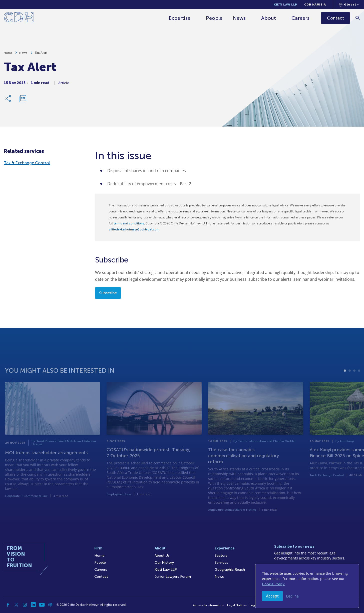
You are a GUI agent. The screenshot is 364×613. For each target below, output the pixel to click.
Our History (164, 563)
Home (8, 55)
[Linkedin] (33, 605)
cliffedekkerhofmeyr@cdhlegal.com (134, 229)
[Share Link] (8, 100)
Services (221, 563)
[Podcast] (50, 605)
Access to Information (209, 605)
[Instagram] (25, 605)
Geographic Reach (230, 570)
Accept (272, 596)
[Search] (358, 18)
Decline (292, 596)
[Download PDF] (23, 100)
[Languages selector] (349, 5)
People (214, 18)
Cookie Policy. (274, 584)
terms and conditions (129, 223)
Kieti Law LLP (285, 5)
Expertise (179, 18)
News (239, 18)
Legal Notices (237, 605)
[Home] (19, 18)
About (269, 18)
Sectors (221, 556)
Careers (300, 18)
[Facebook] (8, 605)
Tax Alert (41, 55)
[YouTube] (42, 605)
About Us (162, 556)
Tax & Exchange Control (27, 163)
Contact (101, 577)
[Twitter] (16, 605)
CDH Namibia (315, 5)
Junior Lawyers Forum (173, 577)
